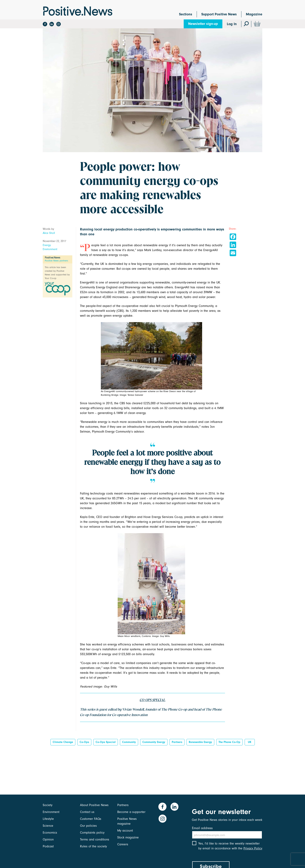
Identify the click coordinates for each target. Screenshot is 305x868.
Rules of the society (93, 846)
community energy (154, 742)
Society (48, 805)
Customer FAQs (91, 819)
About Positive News (94, 805)
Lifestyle (48, 819)
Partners (177, 742)
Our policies (88, 826)
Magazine (254, 14)
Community (129, 742)
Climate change (63, 742)
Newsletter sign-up (203, 24)
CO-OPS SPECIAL (152, 700)
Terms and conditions (95, 839)
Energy (47, 245)
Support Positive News (219, 14)
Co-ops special (106, 742)
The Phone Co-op (229, 742)
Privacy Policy (253, 849)
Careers (123, 844)
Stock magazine (128, 837)
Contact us (87, 812)
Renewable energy (200, 742)
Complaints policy (92, 833)
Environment (50, 249)
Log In (232, 24)
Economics (50, 833)
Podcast (48, 846)
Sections (186, 14)
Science (48, 826)
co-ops (84, 742)
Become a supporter (131, 812)
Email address (202, 828)
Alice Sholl (49, 233)
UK (250, 742)
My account (125, 831)
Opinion (48, 839)
